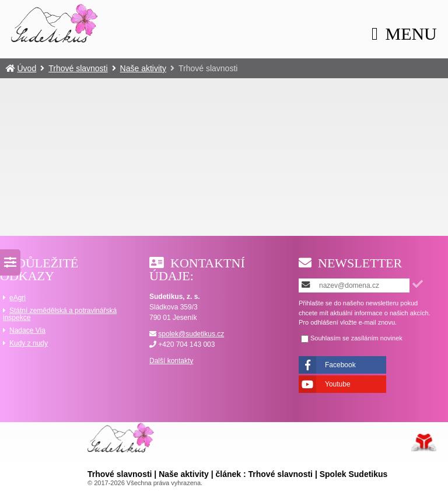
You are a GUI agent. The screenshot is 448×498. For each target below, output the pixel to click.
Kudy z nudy (29, 343)
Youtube (338, 384)
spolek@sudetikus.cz (191, 334)
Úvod (55, 23)
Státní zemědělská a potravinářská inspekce (60, 314)
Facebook (340, 365)
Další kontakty (171, 361)
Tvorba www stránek (424, 443)
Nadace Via (27, 330)
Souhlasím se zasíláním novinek (356, 338)
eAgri (17, 298)
